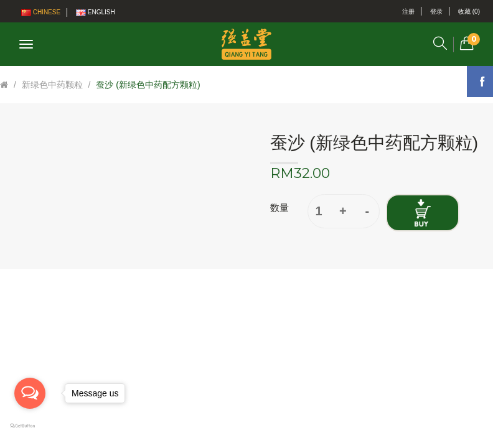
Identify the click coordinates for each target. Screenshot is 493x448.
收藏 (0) (469, 12)
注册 (408, 12)
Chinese (41, 12)
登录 (436, 12)
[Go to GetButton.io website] (30, 426)
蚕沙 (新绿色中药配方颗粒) (148, 85)
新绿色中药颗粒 (52, 85)
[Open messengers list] (30, 393)
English (96, 12)
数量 (279, 208)
